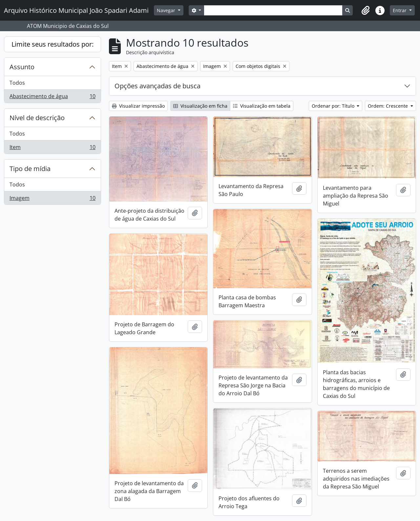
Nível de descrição (37, 118)
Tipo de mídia (30, 169)
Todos (17, 83)
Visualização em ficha (200, 106)
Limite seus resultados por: (52, 44)
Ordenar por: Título (334, 106)
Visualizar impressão (138, 106)
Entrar (400, 10)
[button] (366, 11)
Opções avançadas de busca (157, 86)
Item (52, 148)
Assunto (22, 67)
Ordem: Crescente (388, 106)
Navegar (167, 10)
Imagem (52, 199)
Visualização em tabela (262, 106)
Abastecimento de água (52, 98)
